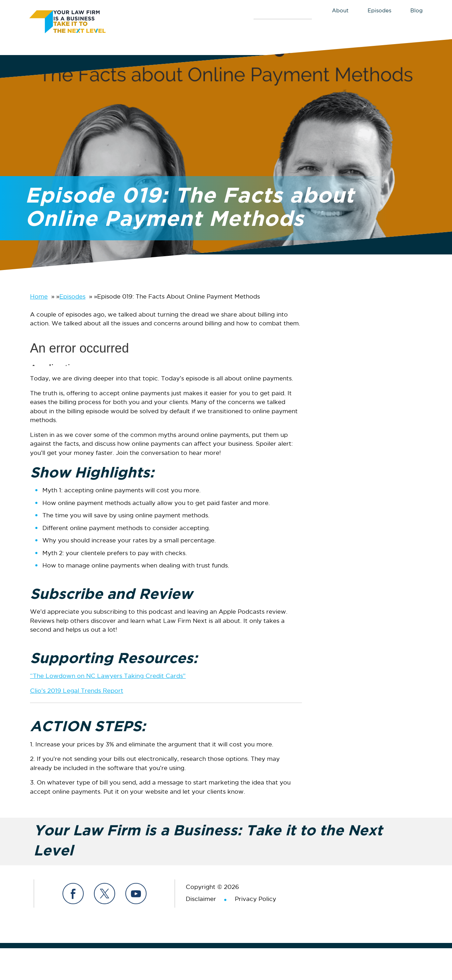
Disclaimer (201, 899)
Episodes (72, 297)
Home (39, 297)
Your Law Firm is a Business (82, 20)
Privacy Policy (255, 899)
